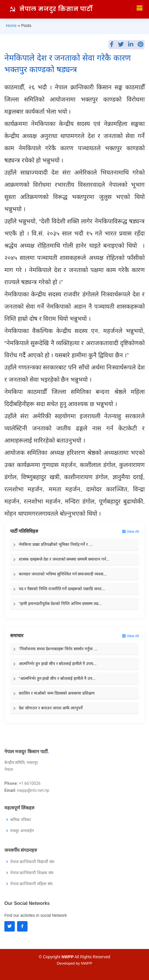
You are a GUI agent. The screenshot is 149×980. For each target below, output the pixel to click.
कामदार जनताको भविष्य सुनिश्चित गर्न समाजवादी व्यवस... (63, 574)
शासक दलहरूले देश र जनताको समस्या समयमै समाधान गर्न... (64, 559)
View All (131, 532)
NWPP (87, 963)
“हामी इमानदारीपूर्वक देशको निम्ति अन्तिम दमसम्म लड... (60, 604)
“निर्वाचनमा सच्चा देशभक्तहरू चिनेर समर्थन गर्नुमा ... (58, 649)
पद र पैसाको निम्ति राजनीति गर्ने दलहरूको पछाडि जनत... (62, 589)
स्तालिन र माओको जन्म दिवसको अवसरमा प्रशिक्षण (57, 693)
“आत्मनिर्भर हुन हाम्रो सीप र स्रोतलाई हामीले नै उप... (57, 678)
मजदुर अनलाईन (22, 831)
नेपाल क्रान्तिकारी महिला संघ (31, 884)
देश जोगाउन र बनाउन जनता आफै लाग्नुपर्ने (51, 708)
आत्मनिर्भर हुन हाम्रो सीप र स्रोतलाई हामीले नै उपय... (58, 664)
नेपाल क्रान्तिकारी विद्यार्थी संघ (32, 862)
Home (11, 26)
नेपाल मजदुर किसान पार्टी (56, 9)
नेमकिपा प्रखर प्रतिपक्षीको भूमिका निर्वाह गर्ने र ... (56, 544)
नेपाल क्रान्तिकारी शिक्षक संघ (32, 873)
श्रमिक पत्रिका (21, 820)
